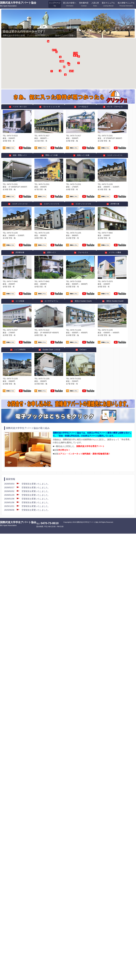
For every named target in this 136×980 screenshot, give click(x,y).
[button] (69, 62)
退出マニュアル (108, 4)
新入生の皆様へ (70, 4)
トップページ (55, 4)
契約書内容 (84, 4)
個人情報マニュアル (126, 4)
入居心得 (95, 4)
